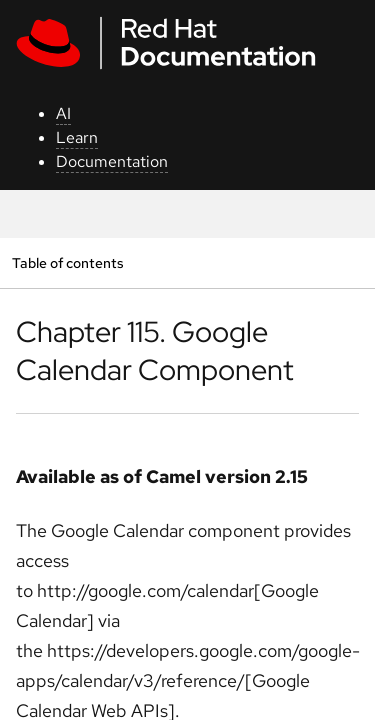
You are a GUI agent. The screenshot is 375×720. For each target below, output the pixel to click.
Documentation (112, 161)
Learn (77, 137)
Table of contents (67, 262)
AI (63, 113)
